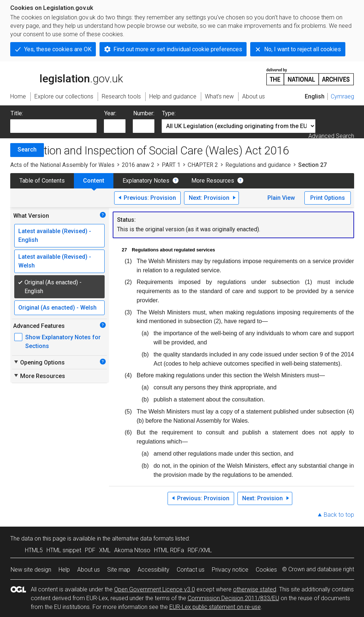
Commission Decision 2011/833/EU (233, 598)
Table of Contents (42, 181)
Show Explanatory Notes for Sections (63, 342)
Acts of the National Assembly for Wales (62, 165)
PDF (90, 550)
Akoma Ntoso (132, 550)
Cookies (266, 570)
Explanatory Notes (146, 181)
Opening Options (39, 362)
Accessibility (153, 570)
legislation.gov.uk (67, 76)
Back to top (339, 515)
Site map (119, 570)
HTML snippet (64, 550)
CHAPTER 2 (203, 165)
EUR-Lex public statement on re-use (215, 607)
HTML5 (34, 550)
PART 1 (171, 165)
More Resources (213, 181)
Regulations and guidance (258, 165)
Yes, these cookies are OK (58, 49)
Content (94, 181)
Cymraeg (342, 96)
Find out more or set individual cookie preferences (178, 49)
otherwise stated (255, 589)
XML (105, 550)
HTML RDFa (169, 550)
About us (89, 570)
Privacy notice (230, 570)
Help (64, 570)
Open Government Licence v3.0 (155, 589)
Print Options (328, 198)
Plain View (281, 198)
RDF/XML (200, 550)
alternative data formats (143, 539)
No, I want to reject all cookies (303, 49)
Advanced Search (331, 136)
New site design (31, 570)
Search (27, 149)
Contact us (191, 570)
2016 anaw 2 (138, 165)
